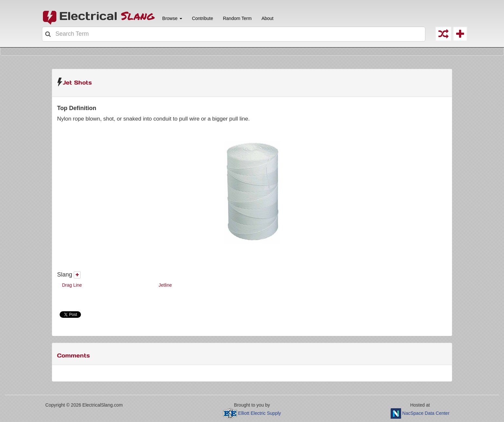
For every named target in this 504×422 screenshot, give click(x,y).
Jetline (165, 285)
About (268, 18)
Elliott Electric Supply (260, 413)
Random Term (237, 18)
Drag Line (72, 285)
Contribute (203, 18)
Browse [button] (171, 18)
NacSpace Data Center (426, 413)
